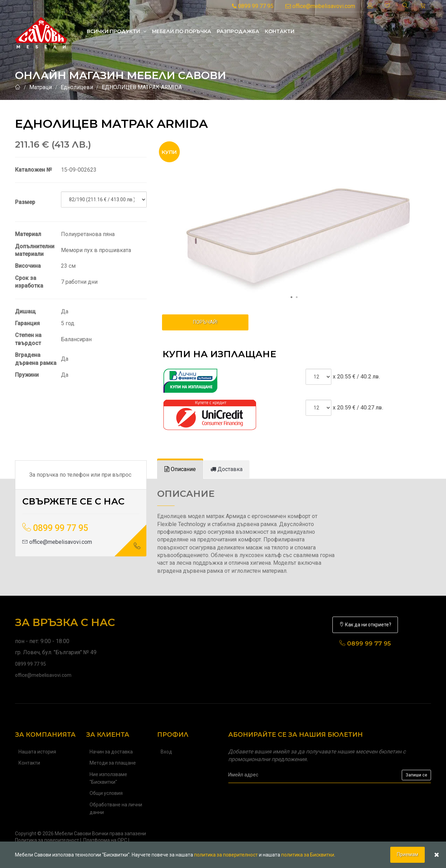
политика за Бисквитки (308, 855)
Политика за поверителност (47, 840)
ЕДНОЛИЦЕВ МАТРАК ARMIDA (142, 87)
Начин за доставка (111, 752)
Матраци (41, 87)
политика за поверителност (226, 855)
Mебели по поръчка (182, 31)
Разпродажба (238, 31)
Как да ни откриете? (365, 625)
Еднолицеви (77, 87)
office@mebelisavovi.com (320, 6)
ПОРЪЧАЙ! (205, 322)
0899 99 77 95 (253, 6)
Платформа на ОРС (105, 840)
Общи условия (106, 793)
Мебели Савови (73, 834)
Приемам (407, 854)
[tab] (180, 470)
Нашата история (37, 752)
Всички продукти (117, 31)
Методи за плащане (113, 763)
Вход (166, 752)
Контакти (280, 31)
